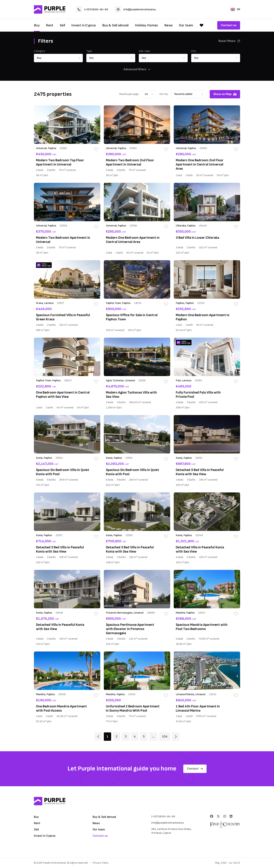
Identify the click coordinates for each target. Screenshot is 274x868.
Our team (186, 25)
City (194, 51)
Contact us (229, 25)
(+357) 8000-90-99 (92, 9)
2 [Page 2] (117, 736)
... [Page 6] (153, 736)
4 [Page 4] (135, 736)
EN (235, 9)
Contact (195, 769)
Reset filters (229, 41)
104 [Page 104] (165, 736)
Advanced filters (137, 69)
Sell (62, 25)
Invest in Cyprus (84, 25)
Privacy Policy (101, 863)
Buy (37, 25)
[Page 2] (176, 737)
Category (39, 51)
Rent (50, 25)
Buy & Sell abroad (115, 25)
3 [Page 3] (126, 736)
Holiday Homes (146, 25)
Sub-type (144, 51)
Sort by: (164, 94)
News (169, 25)
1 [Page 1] (107, 736)
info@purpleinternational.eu (135, 9)
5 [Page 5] (144, 736)
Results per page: (129, 94)
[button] (58, 58)
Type (89, 51)
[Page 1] (98, 737)
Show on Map (225, 94)
